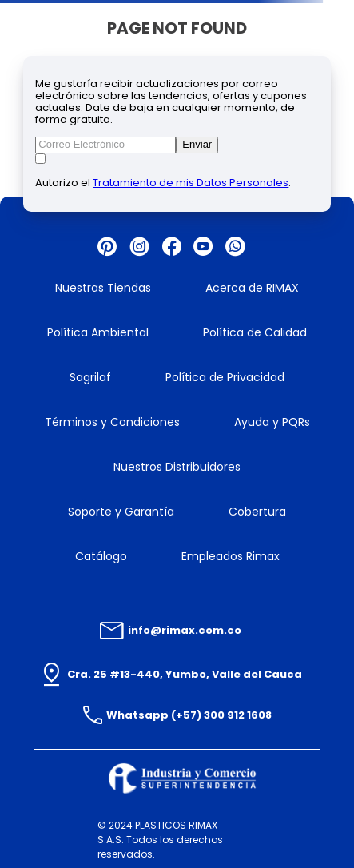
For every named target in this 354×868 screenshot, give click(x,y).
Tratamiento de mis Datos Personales (191, 183)
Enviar (197, 144)
